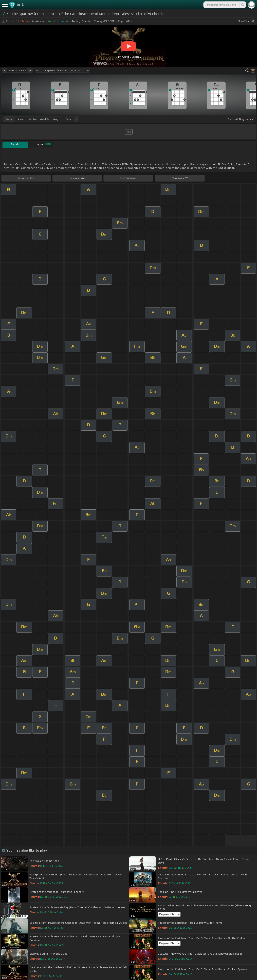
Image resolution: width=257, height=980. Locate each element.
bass (68, 119)
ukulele (33, 119)
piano (21, 119)
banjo (56, 119)
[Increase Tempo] (30, 70)
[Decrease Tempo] (5, 70)
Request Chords (169, 914)
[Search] (242, 5)
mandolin (45, 119)
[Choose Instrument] (76, 119)
